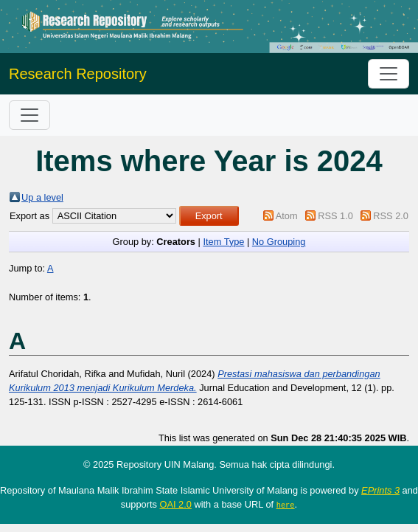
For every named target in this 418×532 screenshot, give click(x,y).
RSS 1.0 (335, 216)
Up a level (42, 197)
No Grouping (279, 242)
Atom (287, 216)
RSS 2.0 (391, 216)
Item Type (223, 242)
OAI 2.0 (175, 504)
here (286, 505)
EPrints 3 (380, 490)
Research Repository (78, 74)
